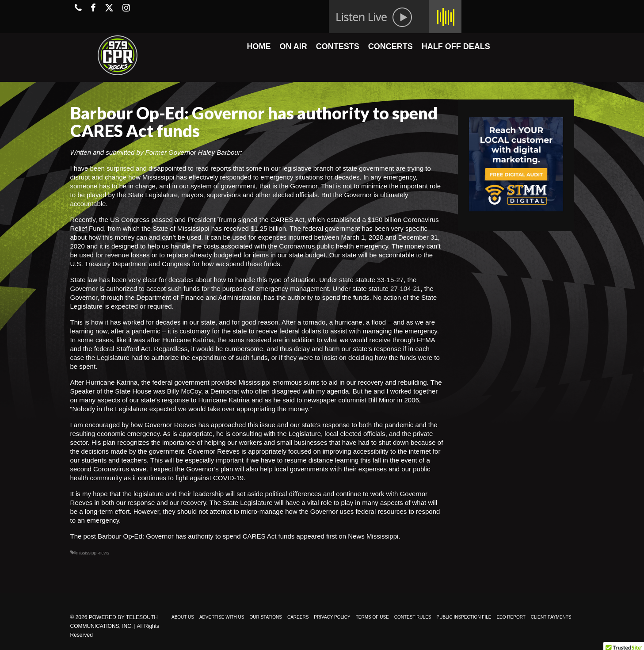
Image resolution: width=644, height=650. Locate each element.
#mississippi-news (92, 553)
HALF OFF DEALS (456, 46)
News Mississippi (373, 536)
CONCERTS (391, 46)
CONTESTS (338, 46)
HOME (259, 46)
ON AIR (293, 46)
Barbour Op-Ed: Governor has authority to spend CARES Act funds (196, 536)
